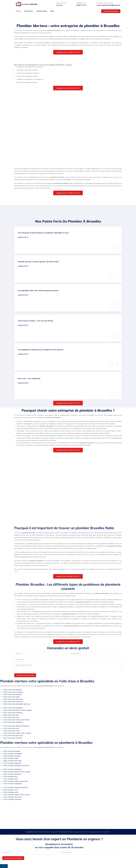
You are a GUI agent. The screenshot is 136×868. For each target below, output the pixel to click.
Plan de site (84, 832)
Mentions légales (74, 832)
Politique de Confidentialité (59, 832)
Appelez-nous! (23, 237)
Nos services (29, 11)
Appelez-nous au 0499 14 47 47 (68, 52)
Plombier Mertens (43, 832)
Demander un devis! (111, 11)
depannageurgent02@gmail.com (109, 5)
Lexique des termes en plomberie (100, 832)
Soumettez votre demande (25, 675)
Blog (52, 11)
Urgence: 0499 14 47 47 (70, 820)
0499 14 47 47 (82, 5)
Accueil (18, 11)
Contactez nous (42, 11)
